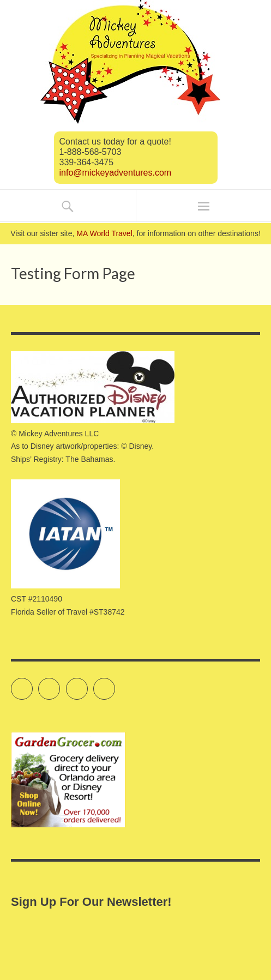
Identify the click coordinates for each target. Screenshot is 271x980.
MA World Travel (104, 233)
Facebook (60, 684)
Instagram (88, 684)
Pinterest (115, 684)
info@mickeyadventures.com (116, 173)
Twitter (32, 684)
